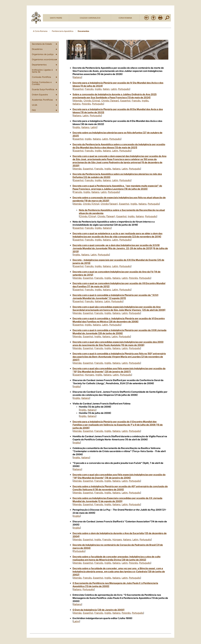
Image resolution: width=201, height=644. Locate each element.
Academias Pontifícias (42, 100)
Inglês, (88, 139)
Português (124, 89)
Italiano (77, 77)
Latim (114, 89)
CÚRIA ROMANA (125, 18)
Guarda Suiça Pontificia (43, 89)
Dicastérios (37, 49)
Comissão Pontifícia (41, 77)
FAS (34, 110)
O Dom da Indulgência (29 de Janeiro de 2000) (99, 610)
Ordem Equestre (40, 95)
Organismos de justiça (43, 54)
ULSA (35, 105)
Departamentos (39, 65)
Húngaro (90, 375)
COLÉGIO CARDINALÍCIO (90, 18)
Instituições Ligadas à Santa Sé (42, 71)
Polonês (86, 104)
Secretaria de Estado (42, 44)
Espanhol (78, 89)
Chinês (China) (92, 101)
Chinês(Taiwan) (109, 204)
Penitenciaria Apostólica (63, 31)
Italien (106, 89)
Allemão (78, 101)
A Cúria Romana (40, 31)
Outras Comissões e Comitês (42, 83)
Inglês (98, 89)
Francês (89, 89)
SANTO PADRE (56, 18)
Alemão (77, 169)
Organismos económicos (44, 59)
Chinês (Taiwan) (110, 101)
